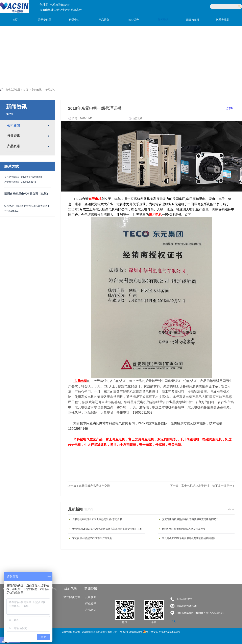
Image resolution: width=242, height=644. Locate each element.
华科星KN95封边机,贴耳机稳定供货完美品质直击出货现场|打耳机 (107, 529)
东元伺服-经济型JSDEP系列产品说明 (92, 538)
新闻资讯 (37, 90)
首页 (15, 20)
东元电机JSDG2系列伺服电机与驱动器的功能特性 (189, 538)
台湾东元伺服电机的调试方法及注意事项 (184, 529)
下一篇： (202, 486)
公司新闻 (50, 90)
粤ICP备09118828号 (131, 632)
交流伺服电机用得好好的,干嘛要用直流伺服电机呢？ (190, 519)
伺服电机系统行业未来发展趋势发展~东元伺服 (97, 519)
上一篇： (89, 486)
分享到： (231, 108)
